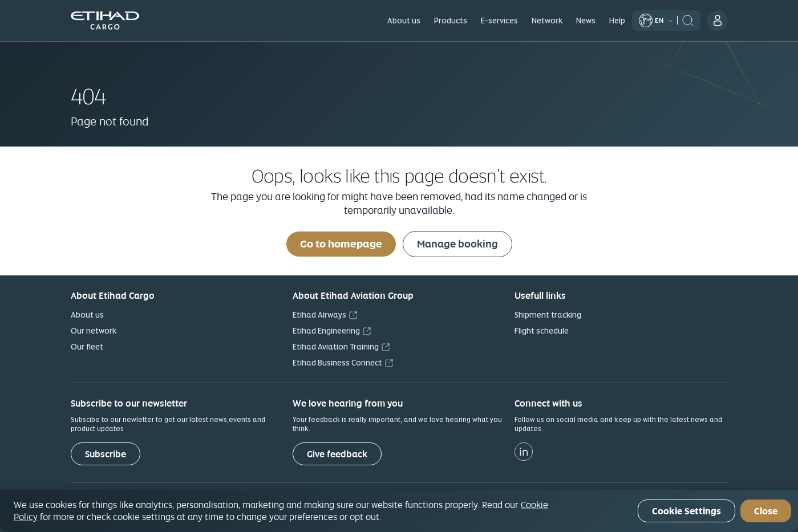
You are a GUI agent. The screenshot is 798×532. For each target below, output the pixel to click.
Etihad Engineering (326, 331)
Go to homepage (341, 244)
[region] (399, 511)
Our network (94, 331)
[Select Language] (658, 20)
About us (87, 315)
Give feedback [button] (337, 454)
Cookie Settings (686, 511)
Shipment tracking (548, 315)
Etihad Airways (319, 315)
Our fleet (87, 347)
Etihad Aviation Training (336, 347)
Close (766, 511)
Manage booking (457, 244)
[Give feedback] (337, 454)
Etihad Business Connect (337, 363)
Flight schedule (542, 331)
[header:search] (688, 19)
